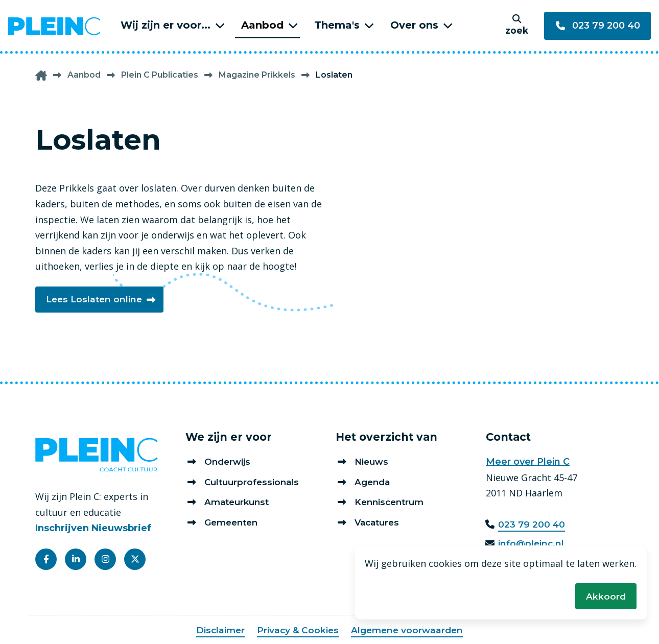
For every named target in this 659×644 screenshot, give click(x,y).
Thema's (337, 25)
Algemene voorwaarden (408, 630)
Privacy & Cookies (297, 630)
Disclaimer (218, 630)
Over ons (414, 25)
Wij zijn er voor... (166, 25)
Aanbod (262, 25)
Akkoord (606, 595)
